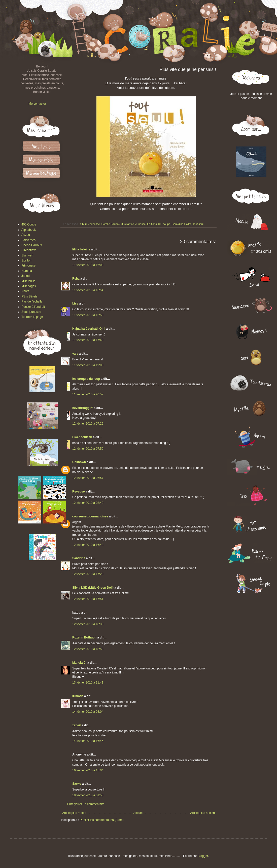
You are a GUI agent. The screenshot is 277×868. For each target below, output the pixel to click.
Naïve (25, 291)
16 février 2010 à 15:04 (88, 770)
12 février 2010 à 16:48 (88, 545)
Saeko (77, 784)
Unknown (79, 462)
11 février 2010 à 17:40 (88, 340)
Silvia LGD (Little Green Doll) (93, 588)
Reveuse (78, 492)
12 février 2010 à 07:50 (88, 449)
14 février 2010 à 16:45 (88, 741)
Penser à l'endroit (33, 307)
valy (75, 354)
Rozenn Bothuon (84, 637)
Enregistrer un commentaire (86, 804)
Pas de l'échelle (32, 301)
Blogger (203, 856)
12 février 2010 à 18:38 (88, 624)
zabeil (76, 725)
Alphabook (29, 230)
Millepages (29, 286)
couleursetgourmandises (90, 516)
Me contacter (37, 104)
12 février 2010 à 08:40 (88, 503)
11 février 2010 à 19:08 (88, 365)
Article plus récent (74, 813)
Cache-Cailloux (32, 245)
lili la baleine (81, 249)
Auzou (26, 235)
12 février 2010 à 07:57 (88, 478)
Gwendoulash (82, 437)
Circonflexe (29, 250)
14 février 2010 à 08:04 (88, 712)
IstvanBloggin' (83, 408)
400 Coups (29, 224)
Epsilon (26, 260)
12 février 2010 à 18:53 (88, 649)
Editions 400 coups (159, 224)
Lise (75, 304)
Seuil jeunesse (31, 312)
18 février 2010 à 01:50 (88, 795)
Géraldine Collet (181, 224)
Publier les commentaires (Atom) (102, 820)
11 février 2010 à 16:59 (88, 315)
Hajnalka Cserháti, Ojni (89, 329)
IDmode (78, 696)
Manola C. (79, 663)
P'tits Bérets (29, 296)
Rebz (76, 279)
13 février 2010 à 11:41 (88, 683)
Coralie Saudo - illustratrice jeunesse (123, 224)
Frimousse (28, 266)
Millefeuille (28, 281)
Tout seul (198, 224)
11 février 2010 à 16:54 (88, 290)
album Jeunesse (90, 224)
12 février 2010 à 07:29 (88, 424)
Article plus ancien (203, 813)
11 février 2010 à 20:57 (88, 394)
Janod (26, 276)
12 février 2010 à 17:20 (88, 574)
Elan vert (27, 255)
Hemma (27, 271)
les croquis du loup (86, 379)
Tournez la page (32, 317)
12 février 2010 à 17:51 (88, 599)
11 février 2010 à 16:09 (88, 265)
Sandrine (79, 558)
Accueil (138, 813)
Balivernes (28, 240)
